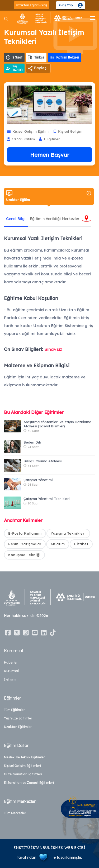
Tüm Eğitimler (14, 710)
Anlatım (58, 544)
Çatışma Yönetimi (38, 480)
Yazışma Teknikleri (68, 533)
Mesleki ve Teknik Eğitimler (24, 757)
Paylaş (40, 68)
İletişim (10, 679)
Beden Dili (32, 442)
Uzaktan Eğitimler (18, 727)
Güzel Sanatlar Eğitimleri (23, 774)
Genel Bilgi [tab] (16, 219)
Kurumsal (11, 671)
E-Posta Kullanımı (25, 533)
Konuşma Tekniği (24, 555)
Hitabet (81, 544)
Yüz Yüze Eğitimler (18, 718)
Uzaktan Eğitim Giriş (32, 5)
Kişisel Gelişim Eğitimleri (22, 766)
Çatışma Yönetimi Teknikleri (47, 499)
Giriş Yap (66, 5)
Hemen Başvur (50, 155)
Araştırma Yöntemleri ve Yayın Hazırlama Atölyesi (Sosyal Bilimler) (57, 424)
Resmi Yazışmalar (25, 544)
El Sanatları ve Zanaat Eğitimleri (29, 783)
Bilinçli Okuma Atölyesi (43, 461)
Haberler (11, 662)
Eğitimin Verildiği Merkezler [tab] (55, 219)
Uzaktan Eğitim (49, 196)
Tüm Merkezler (15, 813)
